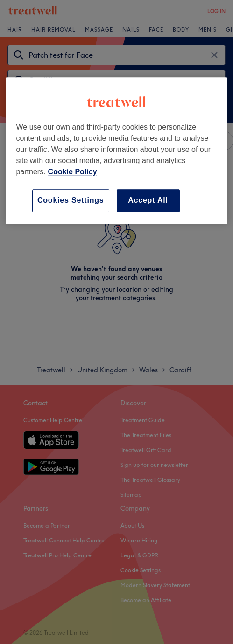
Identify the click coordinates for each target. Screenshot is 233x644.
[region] (116, 151)
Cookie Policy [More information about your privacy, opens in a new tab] (73, 172)
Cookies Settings (71, 201)
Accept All (148, 201)
